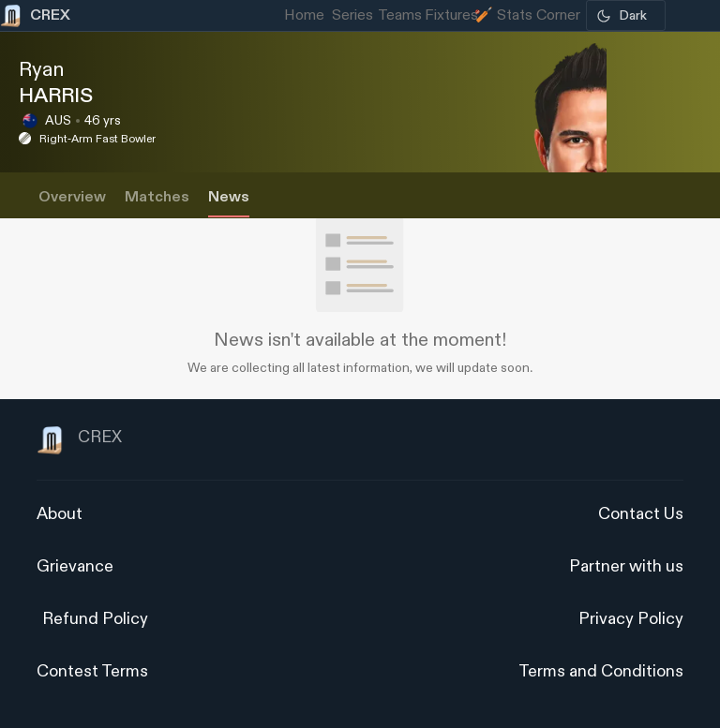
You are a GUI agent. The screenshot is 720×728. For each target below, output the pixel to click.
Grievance (75, 566)
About (60, 514)
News (229, 197)
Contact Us (641, 514)
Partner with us (626, 566)
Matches (157, 197)
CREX (79, 440)
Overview (72, 197)
